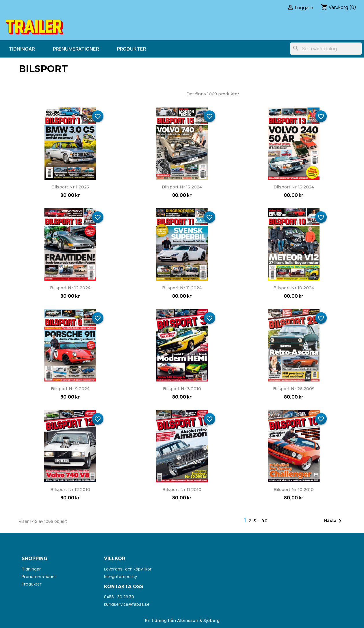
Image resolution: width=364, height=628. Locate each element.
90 (265, 521)
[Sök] (326, 49)
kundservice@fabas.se (127, 604)
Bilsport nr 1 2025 (70, 187)
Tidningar (22, 49)
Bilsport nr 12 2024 (70, 288)
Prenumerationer (76, 49)
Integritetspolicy (120, 576)
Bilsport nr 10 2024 (294, 288)
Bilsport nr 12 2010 (70, 490)
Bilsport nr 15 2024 (182, 187)
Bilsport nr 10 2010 (294, 490)
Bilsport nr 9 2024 (70, 389)
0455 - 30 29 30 (119, 597)
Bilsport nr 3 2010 (182, 389)
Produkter (131, 49)
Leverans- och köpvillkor (128, 569)
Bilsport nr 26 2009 (294, 389)
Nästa (334, 521)
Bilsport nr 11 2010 (182, 490)
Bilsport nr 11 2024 (182, 288)
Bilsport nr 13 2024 (294, 187)
